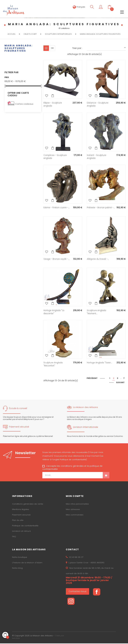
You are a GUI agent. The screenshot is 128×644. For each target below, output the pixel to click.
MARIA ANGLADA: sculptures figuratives (19, 48)
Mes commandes (75, 516)
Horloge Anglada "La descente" (54, 313)
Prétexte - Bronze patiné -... (100, 209)
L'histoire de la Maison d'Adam (27, 563)
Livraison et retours (21, 532)
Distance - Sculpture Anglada (98, 104)
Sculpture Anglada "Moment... (97, 313)
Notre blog (17, 569)
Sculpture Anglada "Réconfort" (53, 365)
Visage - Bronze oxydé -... (57, 260)
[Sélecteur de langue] (79, 7)
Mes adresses (73, 510)
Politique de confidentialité (25, 526)
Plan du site (18, 521)
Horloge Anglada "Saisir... (100, 363)
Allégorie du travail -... (98, 260)
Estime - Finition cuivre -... (57, 207)
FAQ (14, 537)
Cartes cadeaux (24, 104)
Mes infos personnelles (77, 505)
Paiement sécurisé (21, 516)
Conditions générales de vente (28, 505)
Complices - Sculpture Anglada (56, 157)
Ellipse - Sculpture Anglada (53, 104)
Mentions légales (21, 510)
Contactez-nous (77, 592)
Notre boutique (20, 558)
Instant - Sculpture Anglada (97, 157)
